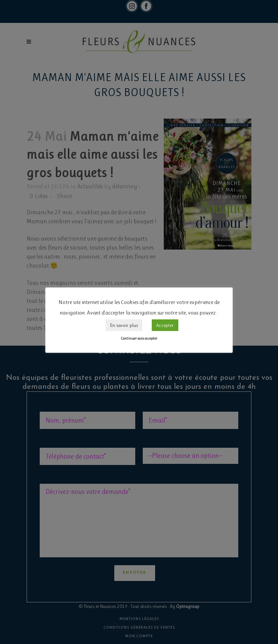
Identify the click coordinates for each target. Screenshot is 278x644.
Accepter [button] (165, 325)
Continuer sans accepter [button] (139, 338)
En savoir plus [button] (124, 325)
